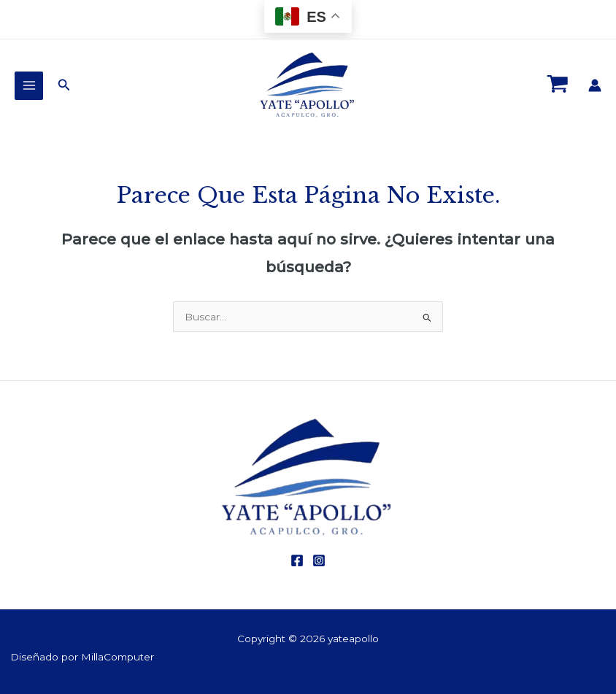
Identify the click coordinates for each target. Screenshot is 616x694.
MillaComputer (118, 657)
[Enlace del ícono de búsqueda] (64, 85)
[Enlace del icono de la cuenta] (595, 85)
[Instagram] (319, 560)
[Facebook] (297, 560)
